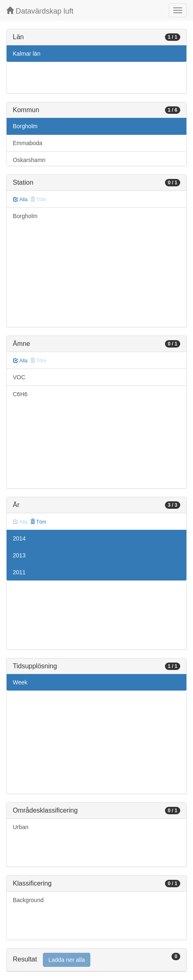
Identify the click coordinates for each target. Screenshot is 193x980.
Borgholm (25, 126)
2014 (19, 538)
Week (20, 682)
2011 (19, 572)
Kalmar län (27, 54)
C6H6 (20, 394)
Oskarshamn (29, 160)
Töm (38, 522)
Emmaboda (28, 143)
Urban (21, 827)
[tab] (96, 960)
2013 (19, 555)
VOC (19, 377)
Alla (20, 200)
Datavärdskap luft (40, 11)
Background (28, 900)
